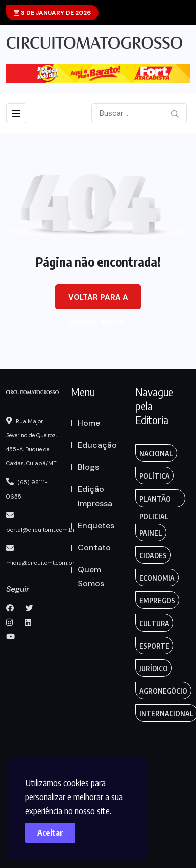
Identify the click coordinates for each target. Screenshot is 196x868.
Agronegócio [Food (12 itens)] (163, 691)
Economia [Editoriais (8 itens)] (157, 578)
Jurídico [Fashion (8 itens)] (154, 668)
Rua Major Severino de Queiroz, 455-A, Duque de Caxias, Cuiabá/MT (31, 442)
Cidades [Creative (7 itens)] (153, 555)
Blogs (88, 467)
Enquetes (96, 525)
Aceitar (50, 833)
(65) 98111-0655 (27, 489)
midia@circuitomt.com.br (40, 555)
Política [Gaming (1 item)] (155, 476)
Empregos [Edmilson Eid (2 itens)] (157, 601)
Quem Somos (91, 577)
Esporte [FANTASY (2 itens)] (154, 646)
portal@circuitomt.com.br (40, 522)
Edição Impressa (95, 496)
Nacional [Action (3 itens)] (156, 454)
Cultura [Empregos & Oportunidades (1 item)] (154, 623)
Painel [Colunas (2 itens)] (151, 533)
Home (89, 423)
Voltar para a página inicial (98, 301)
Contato (94, 547)
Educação (97, 445)
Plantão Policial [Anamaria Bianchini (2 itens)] (155, 501)
